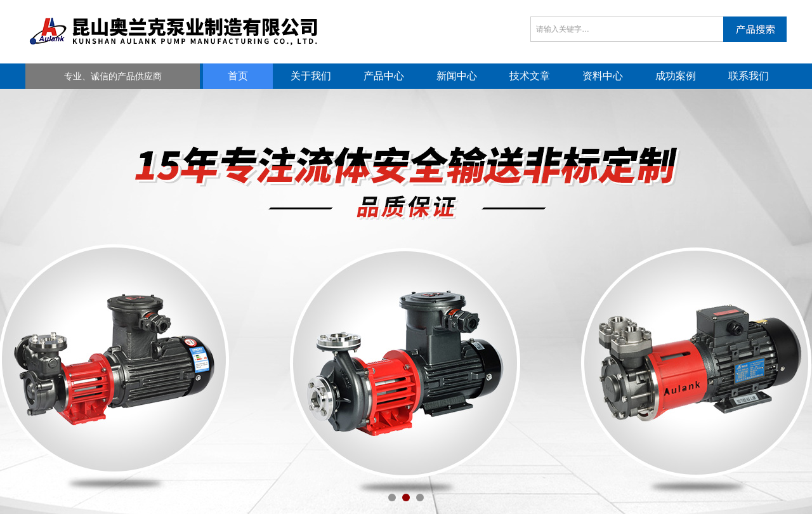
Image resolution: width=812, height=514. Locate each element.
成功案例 (676, 76)
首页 (238, 76)
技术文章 (530, 76)
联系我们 (749, 76)
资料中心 (603, 76)
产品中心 (384, 76)
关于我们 (311, 76)
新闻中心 (457, 76)
